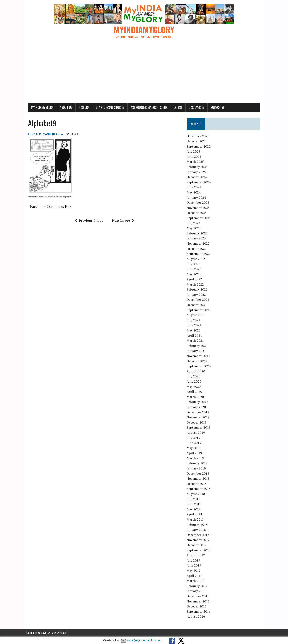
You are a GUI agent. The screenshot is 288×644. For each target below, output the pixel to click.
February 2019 (198, 463)
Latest (176, 107)
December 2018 (198, 473)
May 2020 (194, 387)
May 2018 (194, 509)
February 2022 (198, 290)
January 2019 (197, 468)
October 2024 (197, 177)
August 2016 (196, 617)
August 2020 (196, 371)
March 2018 (196, 520)
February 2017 (198, 586)
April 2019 (195, 453)
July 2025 (194, 152)
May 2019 (194, 448)
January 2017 (197, 591)
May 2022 (194, 274)
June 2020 (194, 382)
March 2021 (196, 341)
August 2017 (196, 555)
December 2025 (198, 136)
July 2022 (194, 264)
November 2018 (199, 479)
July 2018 (194, 499)
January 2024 (197, 197)
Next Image (122, 220)
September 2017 (199, 550)
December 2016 (198, 596)
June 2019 (194, 443)
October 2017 (197, 545)
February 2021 (198, 346)
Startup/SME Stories (108, 107)
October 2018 (197, 484)
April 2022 (195, 279)
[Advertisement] (144, 73)
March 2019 (196, 458)
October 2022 (197, 249)
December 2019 (198, 412)
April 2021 (195, 335)
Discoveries (194, 107)
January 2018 (197, 530)
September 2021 (199, 310)
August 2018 (196, 494)
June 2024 (194, 187)
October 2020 (197, 361)
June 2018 (194, 504)
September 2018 (199, 489)
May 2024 (194, 193)
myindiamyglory (40, 107)
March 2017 (196, 581)
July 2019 (194, 438)
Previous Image (88, 220)
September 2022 (199, 254)
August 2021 (196, 315)
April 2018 (195, 514)
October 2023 (197, 213)
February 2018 (198, 525)
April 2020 (195, 392)
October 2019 (197, 422)
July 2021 (194, 320)
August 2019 (196, 433)
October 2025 (197, 141)
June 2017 (194, 566)
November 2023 (199, 208)
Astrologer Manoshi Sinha (147, 107)
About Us (64, 107)
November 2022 (199, 244)
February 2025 (198, 167)
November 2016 (199, 601)
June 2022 (194, 269)
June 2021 (194, 325)
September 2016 (199, 611)
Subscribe (215, 107)
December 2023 (198, 203)
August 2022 (196, 259)
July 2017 (194, 560)
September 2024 (199, 182)
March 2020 (196, 397)
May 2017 (194, 571)
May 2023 (194, 228)
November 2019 (199, 417)
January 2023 (197, 238)
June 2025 (194, 157)
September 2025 (199, 146)
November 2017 (199, 540)
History (82, 107)
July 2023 (194, 223)
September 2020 (199, 366)
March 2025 (196, 162)
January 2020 (197, 407)
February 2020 (198, 402)
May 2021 (194, 330)
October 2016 (197, 606)
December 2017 (198, 535)
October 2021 (197, 305)
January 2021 (197, 351)
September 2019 (199, 428)
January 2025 (197, 172)
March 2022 (196, 284)
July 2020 (194, 376)
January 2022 (197, 295)
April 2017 (195, 576)
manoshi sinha (51, 134)
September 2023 (199, 218)
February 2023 (198, 233)
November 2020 (199, 356)
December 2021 (198, 300)
